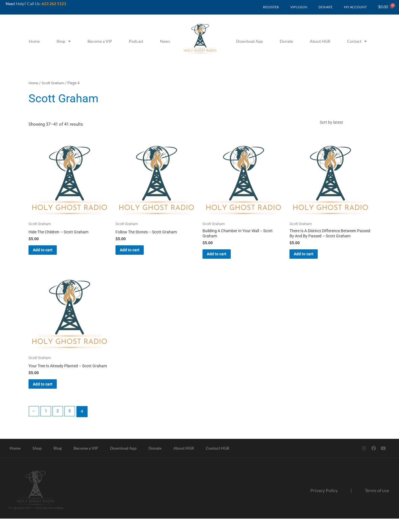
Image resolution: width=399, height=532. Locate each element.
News (165, 41)
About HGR (320, 41)
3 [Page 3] (72, 425)
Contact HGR (218, 461)
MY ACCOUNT (355, 7)
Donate (286, 41)
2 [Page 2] (60, 425)
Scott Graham (55, 83)
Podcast (136, 41)
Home (34, 41)
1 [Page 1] (47, 425)
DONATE (326, 7)
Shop (64, 41)
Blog (58, 461)
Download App (250, 41)
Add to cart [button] (50, 254)
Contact (357, 41)
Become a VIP (100, 41)
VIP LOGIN (299, 7)
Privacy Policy (324, 503)
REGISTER (271, 7)
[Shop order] (343, 123)
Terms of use (377, 503)
